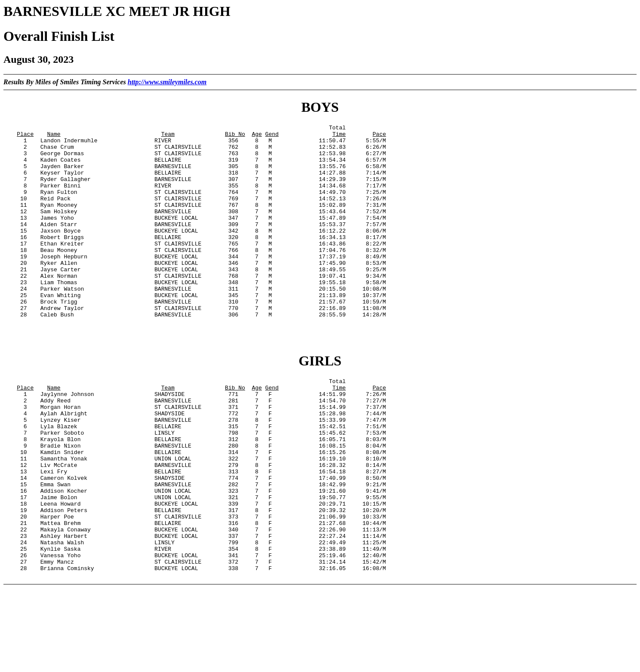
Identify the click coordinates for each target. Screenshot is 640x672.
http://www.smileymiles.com (167, 82)
